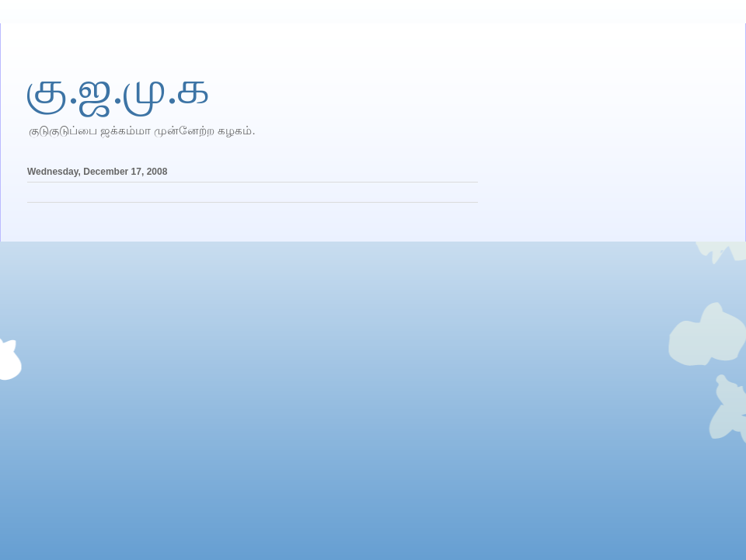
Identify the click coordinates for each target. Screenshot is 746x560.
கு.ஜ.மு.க (119, 88)
